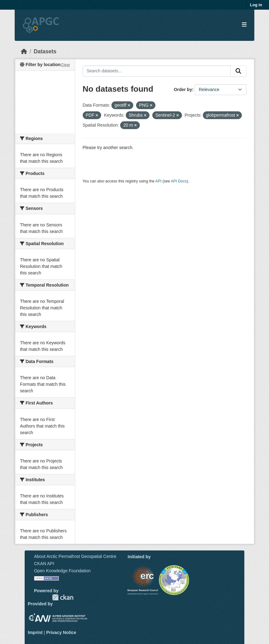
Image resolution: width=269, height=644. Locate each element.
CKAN (63, 597)
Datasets (45, 51)
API (159, 181)
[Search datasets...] (157, 71)
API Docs (179, 181)
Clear (65, 65)
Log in (256, 5)
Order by (183, 90)
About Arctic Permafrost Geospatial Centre (75, 556)
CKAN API (44, 564)
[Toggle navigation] (244, 25)
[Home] (24, 51)
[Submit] (238, 71)
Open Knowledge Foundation (62, 571)
